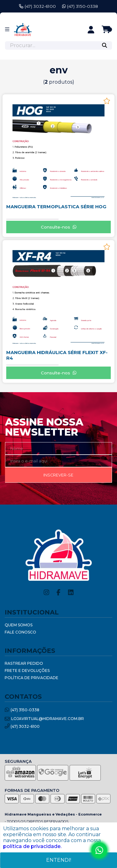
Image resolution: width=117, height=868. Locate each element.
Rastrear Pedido (24, 663)
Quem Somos (19, 625)
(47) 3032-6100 (37, 6)
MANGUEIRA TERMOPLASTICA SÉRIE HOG (56, 207)
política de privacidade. (32, 846)
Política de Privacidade (32, 678)
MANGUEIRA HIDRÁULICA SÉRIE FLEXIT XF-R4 (57, 355)
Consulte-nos (59, 227)
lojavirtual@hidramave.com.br (44, 719)
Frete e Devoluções (27, 671)
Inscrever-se (58, 475)
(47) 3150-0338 (80, 6)
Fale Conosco (20, 632)
